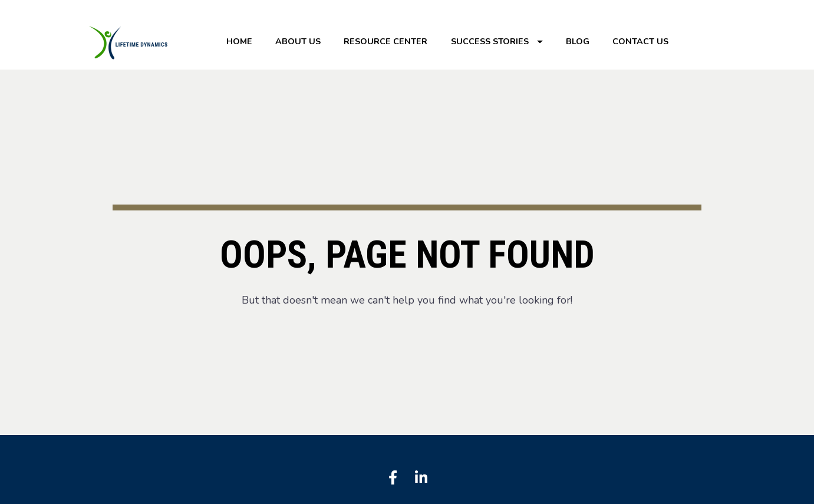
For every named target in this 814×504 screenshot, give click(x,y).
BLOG (578, 41)
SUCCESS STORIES (497, 41)
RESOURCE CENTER (385, 41)
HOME (239, 41)
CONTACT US (640, 41)
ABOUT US (298, 41)
